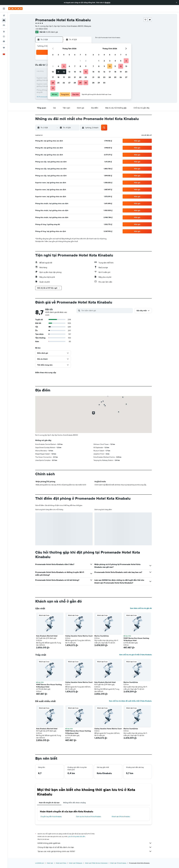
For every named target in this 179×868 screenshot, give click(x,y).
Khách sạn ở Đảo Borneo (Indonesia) (96, 863)
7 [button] (75, 66)
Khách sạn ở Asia (61, 863)
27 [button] (69, 83)
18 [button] (58, 77)
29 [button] (80, 83)
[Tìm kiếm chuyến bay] (4, 16)
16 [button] (86, 72)
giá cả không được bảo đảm (77, 836)
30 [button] (86, 83)
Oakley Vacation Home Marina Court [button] (79, 636)
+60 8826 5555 (41, 29)
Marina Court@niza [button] (102, 636)
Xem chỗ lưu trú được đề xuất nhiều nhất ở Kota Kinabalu (130, 701)
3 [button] (53, 66)
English (108, 3)
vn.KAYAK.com (40, 863)
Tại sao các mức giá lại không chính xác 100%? (95, 851)
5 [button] (64, 66)
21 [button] (75, 77)
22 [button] (80, 77)
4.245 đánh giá (52, 32)
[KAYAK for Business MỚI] (4, 41)
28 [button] (75, 83)
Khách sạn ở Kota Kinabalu (121, 817)
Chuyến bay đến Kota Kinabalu (51, 817)
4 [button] (58, 66)
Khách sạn (50, 863)
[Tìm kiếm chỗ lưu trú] (4, 20)
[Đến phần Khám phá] (4, 32)
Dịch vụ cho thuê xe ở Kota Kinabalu (89, 817)
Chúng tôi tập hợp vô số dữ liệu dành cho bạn (95, 847)
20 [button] (69, 77)
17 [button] (53, 77)
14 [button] (75, 72)
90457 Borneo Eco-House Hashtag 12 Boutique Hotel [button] (136, 639)
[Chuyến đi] (4, 48)
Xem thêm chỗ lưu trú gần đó (141, 608)
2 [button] (86, 61)
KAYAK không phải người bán (95, 843)
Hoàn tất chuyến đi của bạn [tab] (49, 803)
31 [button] (53, 88)
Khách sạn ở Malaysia (76, 863)
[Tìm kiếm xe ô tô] (4, 25)
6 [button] (69, 66)
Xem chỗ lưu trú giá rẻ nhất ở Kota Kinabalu (135, 655)
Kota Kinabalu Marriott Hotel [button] (47, 636)
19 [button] (64, 77)
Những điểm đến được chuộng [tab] (74, 803)
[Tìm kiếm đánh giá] (106, 310)
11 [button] (58, 72)
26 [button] (64, 83)
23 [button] (86, 77)
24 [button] (53, 83)
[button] (176, 3)
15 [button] (80, 72)
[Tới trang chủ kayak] (15, 9)
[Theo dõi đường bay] (4, 36)
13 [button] (69, 72)
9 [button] (86, 66)
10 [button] (53, 72)
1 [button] (80, 61)
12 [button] (64, 72)
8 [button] (80, 66)
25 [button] (58, 83)
